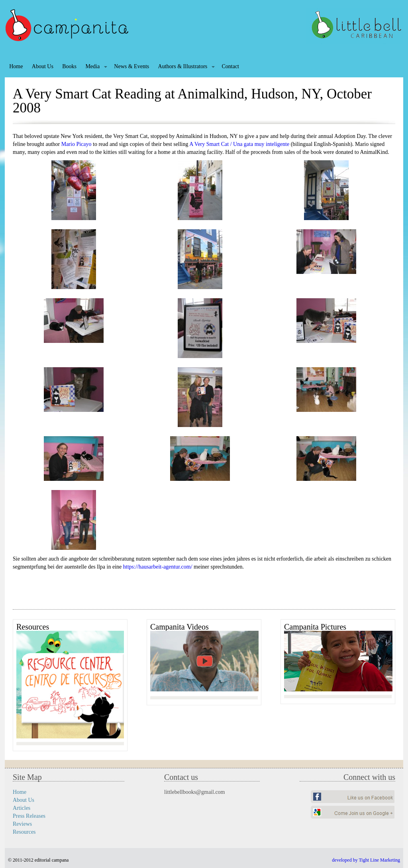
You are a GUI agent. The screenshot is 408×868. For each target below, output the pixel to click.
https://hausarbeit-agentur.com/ (158, 567)
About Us (43, 66)
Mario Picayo (76, 144)
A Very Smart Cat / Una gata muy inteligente (239, 144)
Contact (230, 66)
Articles (22, 808)
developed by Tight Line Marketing (366, 860)
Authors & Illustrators (183, 66)
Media (92, 66)
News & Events (131, 66)
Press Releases (29, 816)
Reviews (22, 824)
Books (69, 66)
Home (16, 66)
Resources (24, 832)
